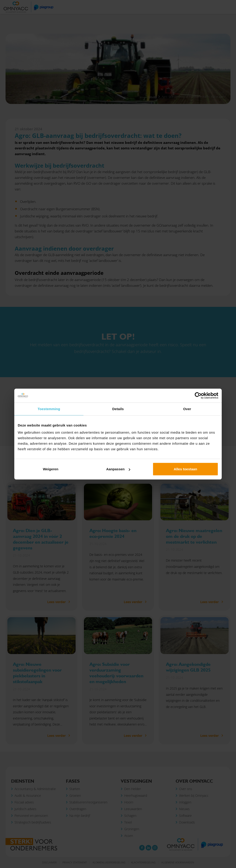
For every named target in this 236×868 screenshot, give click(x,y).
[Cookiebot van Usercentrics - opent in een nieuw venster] (198, 395)
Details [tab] (118, 409)
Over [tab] (187, 409)
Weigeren (51, 469)
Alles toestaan (186, 469)
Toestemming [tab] (49, 409)
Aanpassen (118, 469)
